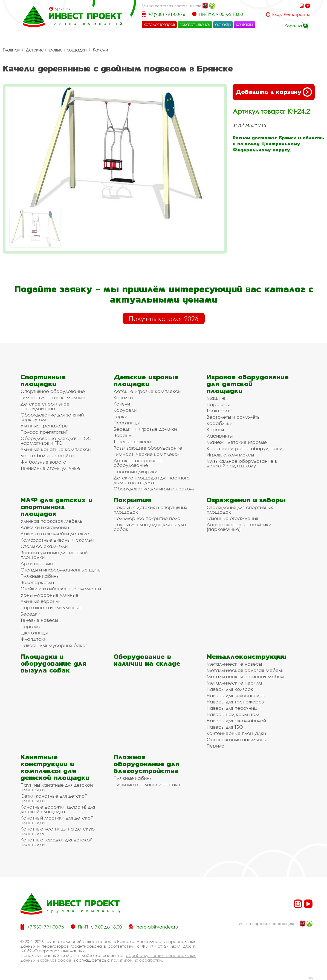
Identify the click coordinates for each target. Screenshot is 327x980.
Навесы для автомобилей (236, 721)
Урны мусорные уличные (50, 595)
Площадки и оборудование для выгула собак (53, 663)
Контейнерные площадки (236, 733)
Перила (216, 746)
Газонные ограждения (232, 518)
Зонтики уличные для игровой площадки (54, 555)
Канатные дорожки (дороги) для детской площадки (58, 809)
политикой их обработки (136, 960)
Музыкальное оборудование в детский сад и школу (242, 463)
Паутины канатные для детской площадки (57, 787)
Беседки (30, 614)
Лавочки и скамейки (45, 527)
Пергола (31, 626)
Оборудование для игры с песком (154, 489)
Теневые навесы (132, 442)
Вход (277, 14)
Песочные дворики (135, 471)
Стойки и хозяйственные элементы (61, 589)
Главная (11, 50)
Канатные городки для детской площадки (57, 842)
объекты (223, 24)
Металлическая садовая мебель (245, 670)
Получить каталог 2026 (164, 318)
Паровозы (218, 404)
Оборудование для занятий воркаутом (52, 417)
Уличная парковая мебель (51, 521)
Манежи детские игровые (237, 442)
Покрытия (132, 500)
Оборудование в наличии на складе (147, 660)
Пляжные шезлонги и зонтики (147, 784)
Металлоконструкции (246, 656)
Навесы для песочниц (232, 708)
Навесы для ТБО (225, 727)
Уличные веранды (41, 601)
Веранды (124, 435)
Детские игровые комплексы (147, 391)
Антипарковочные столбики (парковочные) (239, 527)
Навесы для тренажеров (235, 702)
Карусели (125, 410)
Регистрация (297, 14)
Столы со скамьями (44, 546)
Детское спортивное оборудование (45, 406)
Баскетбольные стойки (47, 455)
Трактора (218, 411)
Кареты (215, 429)
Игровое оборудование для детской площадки (248, 384)
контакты (244, 24)
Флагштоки (34, 639)
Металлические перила (234, 683)
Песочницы (127, 423)
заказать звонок (195, 24)
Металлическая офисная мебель (246, 676)
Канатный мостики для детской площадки (57, 820)
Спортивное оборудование (53, 391)
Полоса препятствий (44, 432)
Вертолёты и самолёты (233, 417)
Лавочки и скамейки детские (55, 534)
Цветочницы (34, 633)
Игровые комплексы (230, 455)
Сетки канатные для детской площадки (54, 798)
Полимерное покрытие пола (147, 518)
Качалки (123, 397)
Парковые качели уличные (51, 607)
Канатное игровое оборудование (246, 448)
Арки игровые (37, 563)
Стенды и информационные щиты (61, 570)
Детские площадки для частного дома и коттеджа (152, 480)
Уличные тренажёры (44, 426)
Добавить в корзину (274, 92)
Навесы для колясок (230, 689)
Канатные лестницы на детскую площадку (58, 831)
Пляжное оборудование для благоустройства (147, 764)
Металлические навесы (234, 664)
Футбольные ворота (44, 462)
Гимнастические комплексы (54, 397)
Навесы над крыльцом (233, 714)
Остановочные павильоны (237, 739)
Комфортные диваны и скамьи (57, 540)
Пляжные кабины (40, 576)
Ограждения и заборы (246, 500)
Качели (100, 50)
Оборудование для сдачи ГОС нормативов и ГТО (56, 441)
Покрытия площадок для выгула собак (150, 527)
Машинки (218, 398)
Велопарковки (37, 582)
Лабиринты (220, 436)
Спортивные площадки (43, 380)
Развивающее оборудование (148, 448)
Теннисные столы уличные (50, 468)
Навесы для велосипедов (236, 695)
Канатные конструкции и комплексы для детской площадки (55, 767)
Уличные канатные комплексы (56, 449)
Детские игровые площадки (56, 50)
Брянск (63, 9)
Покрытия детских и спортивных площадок (150, 510)
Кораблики (219, 423)
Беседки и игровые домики (145, 429)
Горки (120, 416)
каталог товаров (159, 24)
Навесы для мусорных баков (54, 645)
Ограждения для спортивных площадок (240, 510)
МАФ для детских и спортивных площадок (57, 507)
